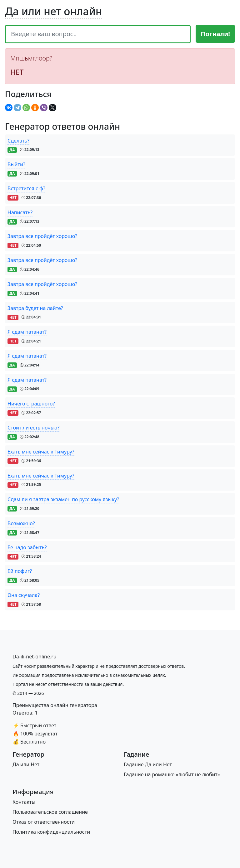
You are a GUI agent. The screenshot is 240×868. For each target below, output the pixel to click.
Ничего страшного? (31, 404)
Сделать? (18, 141)
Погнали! (215, 34)
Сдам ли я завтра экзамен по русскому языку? (63, 499)
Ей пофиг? (20, 571)
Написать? (20, 212)
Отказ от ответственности (44, 822)
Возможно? (21, 523)
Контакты (24, 802)
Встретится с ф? (26, 188)
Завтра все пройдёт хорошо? (42, 236)
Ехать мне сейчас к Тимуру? (41, 452)
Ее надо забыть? (27, 547)
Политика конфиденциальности (51, 832)
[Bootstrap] (35, 657)
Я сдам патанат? (27, 332)
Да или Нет (26, 764)
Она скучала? (24, 595)
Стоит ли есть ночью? (33, 428)
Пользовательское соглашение (50, 812)
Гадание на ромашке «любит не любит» (172, 774)
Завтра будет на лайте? (35, 308)
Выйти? (16, 164)
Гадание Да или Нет (148, 764)
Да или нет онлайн (54, 11)
